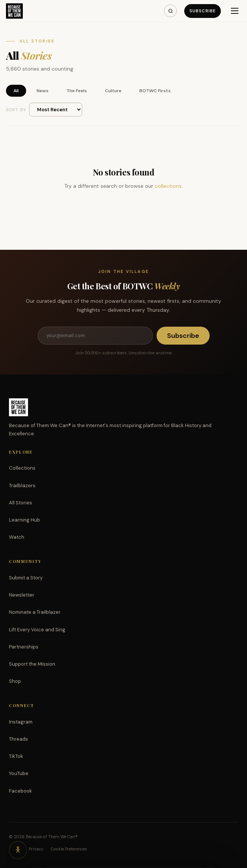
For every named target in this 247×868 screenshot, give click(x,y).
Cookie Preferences (69, 849)
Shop (15, 681)
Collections (22, 468)
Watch (17, 537)
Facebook (21, 791)
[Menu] (235, 11)
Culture (113, 91)
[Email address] (95, 336)
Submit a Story (26, 578)
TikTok (16, 756)
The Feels (77, 91)
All (16, 91)
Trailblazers (22, 486)
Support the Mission (32, 664)
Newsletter (22, 595)
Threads (18, 739)
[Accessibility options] (18, 850)
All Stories (21, 503)
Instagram (21, 722)
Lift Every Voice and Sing (37, 630)
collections (168, 186)
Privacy (36, 849)
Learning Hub (24, 520)
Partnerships (24, 647)
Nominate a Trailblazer (35, 612)
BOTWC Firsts (155, 91)
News (43, 91)
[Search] (170, 11)
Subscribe (203, 11)
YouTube (19, 773)
